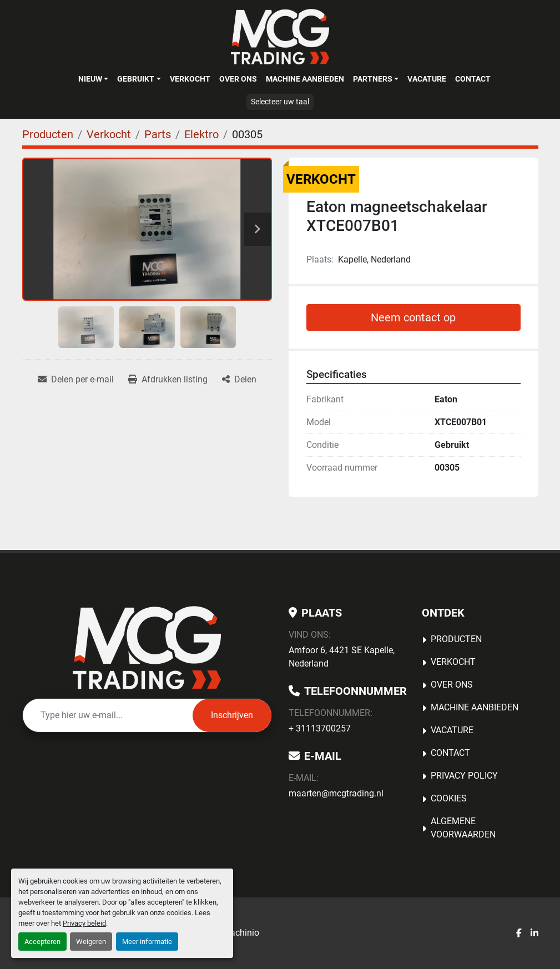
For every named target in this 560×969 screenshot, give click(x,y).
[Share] (239, 380)
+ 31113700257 (320, 728)
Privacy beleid (84, 923)
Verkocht (190, 79)
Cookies (449, 798)
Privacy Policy (464, 776)
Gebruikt (136, 79)
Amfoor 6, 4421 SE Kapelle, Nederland (342, 657)
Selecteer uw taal (280, 102)
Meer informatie (147, 942)
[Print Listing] (168, 380)
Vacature (427, 79)
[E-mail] (108, 715)
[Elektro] (201, 134)
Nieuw (90, 79)
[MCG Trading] (147, 648)
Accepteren (42, 942)
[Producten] (48, 134)
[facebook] (519, 933)
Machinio (241, 933)
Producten (456, 639)
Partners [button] (373, 79)
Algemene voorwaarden (463, 828)
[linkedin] (534, 933)
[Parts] (158, 134)
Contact (473, 79)
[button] (93, 79)
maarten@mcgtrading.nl (336, 793)
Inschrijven (232, 715)
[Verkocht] (109, 134)
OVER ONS (238, 79)
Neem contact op (413, 317)
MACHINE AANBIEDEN (305, 79)
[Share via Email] (76, 380)
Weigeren (91, 942)
